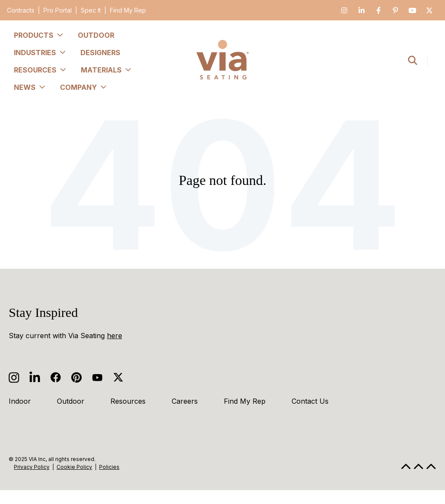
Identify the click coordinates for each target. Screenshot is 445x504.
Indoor (20, 401)
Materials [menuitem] (106, 70)
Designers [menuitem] (100, 53)
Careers (185, 401)
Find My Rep (128, 10)
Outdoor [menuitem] (96, 35)
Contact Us (310, 401)
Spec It (91, 10)
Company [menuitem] (84, 87)
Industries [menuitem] (40, 53)
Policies (109, 467)
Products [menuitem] (39, 35)
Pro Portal (58, 10)
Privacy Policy (32, 467)
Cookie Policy (74, 467)
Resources (128, 401)
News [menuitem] (30, 87)
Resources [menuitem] (40, 70)
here (115, 336)
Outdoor (71, 401)
